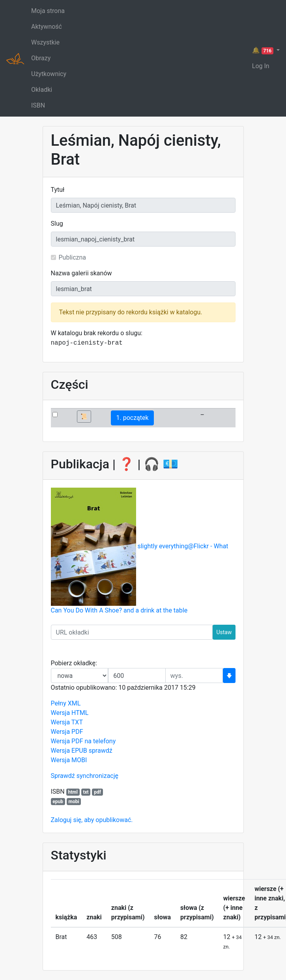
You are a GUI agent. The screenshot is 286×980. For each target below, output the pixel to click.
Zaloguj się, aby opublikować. (92, 820)
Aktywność (47, 27)
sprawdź (101, 751)
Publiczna (73, 257)
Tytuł (58, 190)
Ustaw (224, 632)
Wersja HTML (70, 713)
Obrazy (41, 58)
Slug (57, 224)
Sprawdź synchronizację (85, 776)
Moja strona (48, 11)
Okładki (42, 90)
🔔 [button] (264, 50)
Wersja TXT (67, 722)
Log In (261, 66)
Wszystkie (45, 42)
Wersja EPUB (69, 751)
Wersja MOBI (69, 760)
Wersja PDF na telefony (83, 741)
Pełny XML (66, 703)
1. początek (132, 418)
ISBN (38, 105)
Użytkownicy (49, 74)
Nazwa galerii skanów (81, 273)
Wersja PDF (67, 732)
